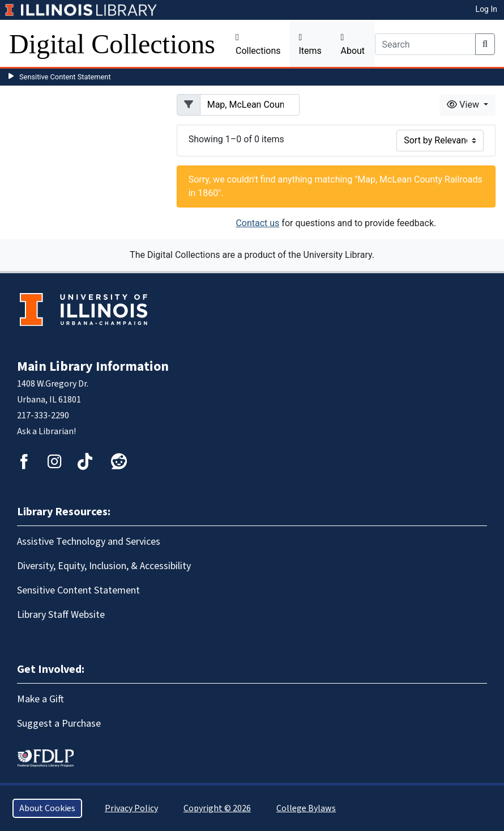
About (353, 44)
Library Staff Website (61, 615)
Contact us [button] (257, 223)
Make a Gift (40, 699)
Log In (486, 9)
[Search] (426, 44)
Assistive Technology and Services (89, 542)
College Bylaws (306, 808)
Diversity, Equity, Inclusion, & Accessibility (104, 566)
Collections (258, 44)
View (464, 105)
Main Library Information (93, 366)
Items (310, 44)
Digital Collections (112, 44)
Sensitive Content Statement (65, 77)
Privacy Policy (131, 808)
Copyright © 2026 (217, 808)
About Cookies (47, 808)
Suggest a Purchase (59, 724)
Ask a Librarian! (46, 431)
